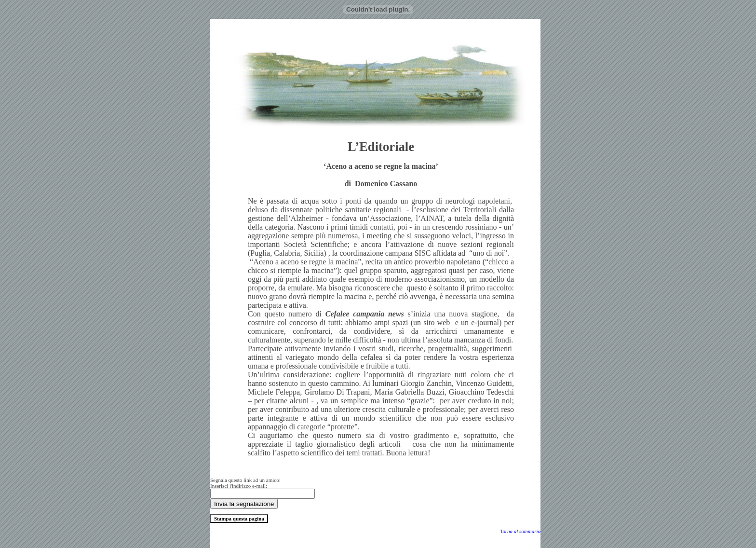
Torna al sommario (520, 531)
